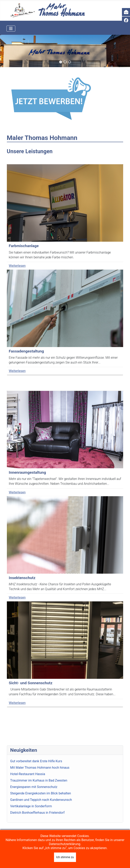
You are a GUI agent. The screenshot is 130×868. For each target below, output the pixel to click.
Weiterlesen (17, 266)
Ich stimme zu (65, 857)
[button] (60, 62)
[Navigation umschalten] (11, 29)
